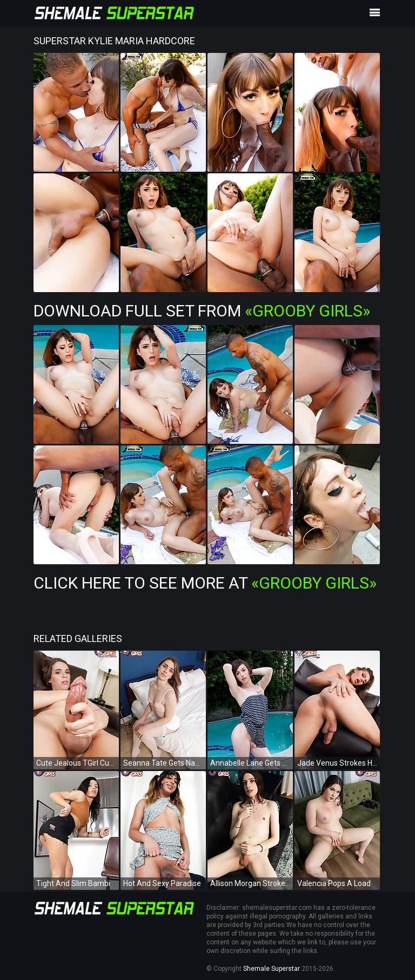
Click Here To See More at (205, 583)
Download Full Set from (202, 311)
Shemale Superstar (272, 969)
